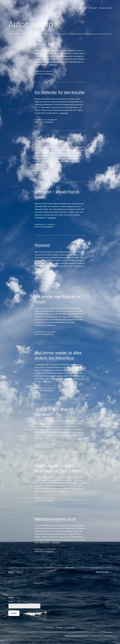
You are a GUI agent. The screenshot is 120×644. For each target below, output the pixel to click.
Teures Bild (44, 44)
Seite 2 (20, 572)
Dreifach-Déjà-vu (50, 141)
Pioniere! (42, 245)
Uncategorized (49, 74)
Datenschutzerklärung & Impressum (77, 636)
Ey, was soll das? (105, 8)
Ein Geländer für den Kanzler (60, 92)
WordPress (108, 636)
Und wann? (93, 8)
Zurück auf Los (81, 8)
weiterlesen (53, 65)
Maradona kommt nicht (55, 519)
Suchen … (12, 602)
